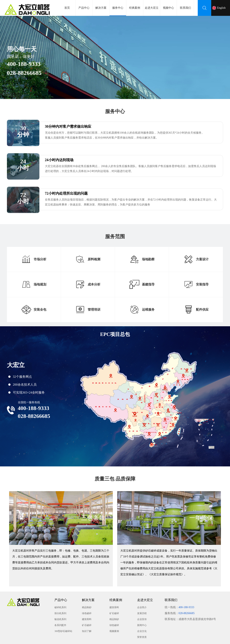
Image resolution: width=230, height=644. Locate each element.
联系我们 (185, 8)
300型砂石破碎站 (63, 631)
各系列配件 (60, 625)
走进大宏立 (152, 8)
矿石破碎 (87, 625)
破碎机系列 (60, 607)
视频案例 (114, 631)
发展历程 (142, 613)
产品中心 (84, 8)
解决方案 (101, 8)
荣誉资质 (142, 637)
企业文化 (142, 631)
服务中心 (118, 11)
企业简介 (142, 607)
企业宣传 (142, 619)
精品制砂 (87, 607)
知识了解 (87, 631)
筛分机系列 (60, 613)
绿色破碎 (87, 613)
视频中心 (168, 8)
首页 (67, 8)
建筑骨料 (87, 619)
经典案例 (135, 8)
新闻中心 (142, 625)
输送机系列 (60, 619)
